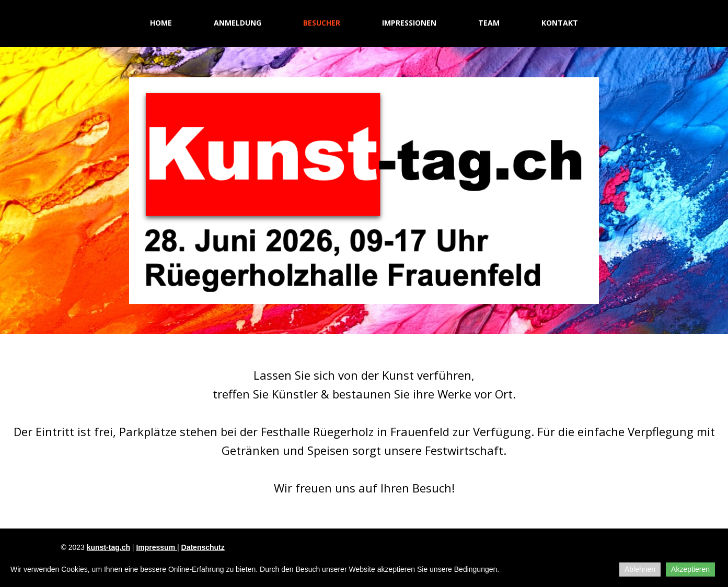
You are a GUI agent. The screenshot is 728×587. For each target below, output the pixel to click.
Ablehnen (640, 569)
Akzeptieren (690, 569)
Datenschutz (203, 547)
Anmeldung (238, 23)
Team (489, 23)
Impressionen (409, 23)
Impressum (155, 547)
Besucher (322, 23)
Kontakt (560, 23)
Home (161, 23)
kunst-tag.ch (108, 547)
